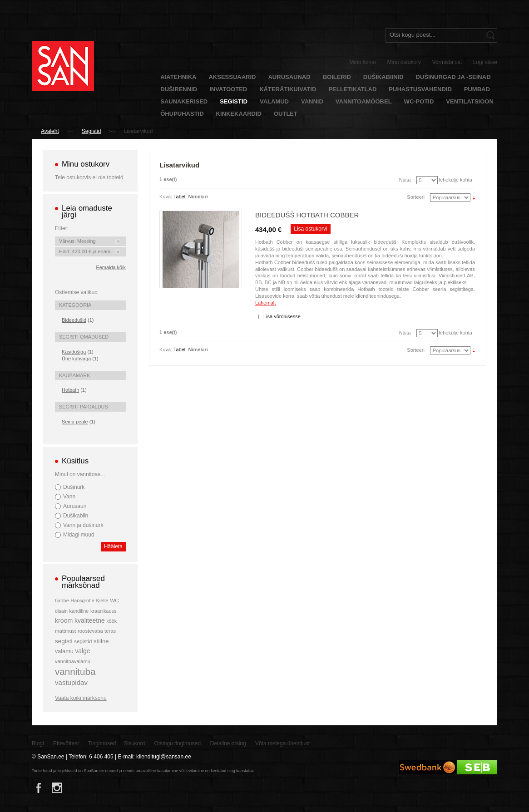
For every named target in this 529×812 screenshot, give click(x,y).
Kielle (102, 600)
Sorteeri (416, 197)
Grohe (62, 600)
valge (82, 651)
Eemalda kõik (111, 267)
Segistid (91, 131)
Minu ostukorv (404, 62)
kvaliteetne (90, 620)
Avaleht (50, 131)
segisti (64, 641)
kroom (64, 620)
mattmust (65, 631)
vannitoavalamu (73, 661)
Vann (69, 497)
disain (61, 611)
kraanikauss (103, 611)
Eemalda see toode (118, 241)
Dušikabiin (76, 516)
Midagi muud (79, 535)
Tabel (179, 197)
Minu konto (363, 62)
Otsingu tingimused (177, 743)
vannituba (75, 672)
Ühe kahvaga (76, 359)
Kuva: (166, 197)
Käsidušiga (74, 352)
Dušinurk (74, 487)
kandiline (79, 611)
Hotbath (70, 390)
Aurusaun (75, 506)
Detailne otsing (228, 743)
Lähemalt (265, 303)
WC (114, 600)
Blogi (38, 743)
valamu (64, 651)
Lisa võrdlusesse (282, 316)
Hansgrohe (82, 600)
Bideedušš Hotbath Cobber (307, 215)
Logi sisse (485, 62)
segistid (83, 641)
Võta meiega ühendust (282, 743)
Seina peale (75, 422)
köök (111, 621)
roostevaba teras (97, 631)
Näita (405, 180)
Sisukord (134, 743)
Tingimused (102, 743)
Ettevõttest (66, 743)
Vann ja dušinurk (83, 525)
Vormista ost (447, 62)
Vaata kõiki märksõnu (81, 698)
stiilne (101, 641)
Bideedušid (74, 320)
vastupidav (71, 682)
